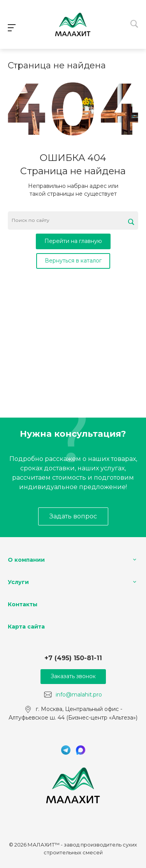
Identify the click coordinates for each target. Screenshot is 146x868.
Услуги (18, 582)
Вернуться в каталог (73, 261)
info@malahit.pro (79, 694)
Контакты (23, 604)
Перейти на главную (73, 241)
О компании (26, 560)
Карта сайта (26, 627)
